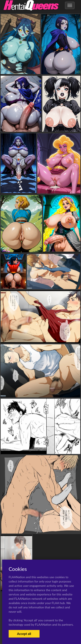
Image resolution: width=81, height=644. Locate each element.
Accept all (24, 634)
